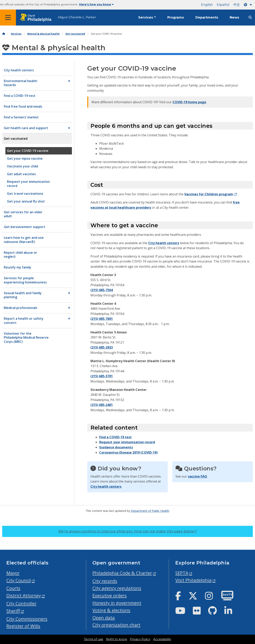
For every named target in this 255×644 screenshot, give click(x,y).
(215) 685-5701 (102, 376)
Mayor (13, 573)
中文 (237, 5)
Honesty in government (117, 603)
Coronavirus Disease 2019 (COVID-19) (128, 452)
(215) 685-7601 (102, 319)
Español (223, 5)
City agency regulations (117, 588)
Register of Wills (23, 626)
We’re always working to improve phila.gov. (128, 531)
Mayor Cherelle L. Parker (77, 17)
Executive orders (110, 595)
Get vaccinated (75, 34)
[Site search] (250, 17)
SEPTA (182, 573)
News (234, 17)
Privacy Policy (140, 639)
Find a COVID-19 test (115, 437)
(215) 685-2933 (102, 347)
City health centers (164, 243)
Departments (207, 17)
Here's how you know (96, 4)
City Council (19, 580)
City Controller (21, 603)
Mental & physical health (43, 34)
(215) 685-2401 (102, 405)
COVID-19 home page (189, 102)
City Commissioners (27, 619)
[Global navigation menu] (8, 18)
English (207, 5)
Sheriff (13, 611)
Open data (104, 618)
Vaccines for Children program (209, 194)
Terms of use (94, 639)
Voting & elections (111, 610)
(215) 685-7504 (102, 290)
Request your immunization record (127, 442)
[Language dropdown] (249, 5)
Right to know (117, 639)
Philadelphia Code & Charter (122, 573)
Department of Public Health (150, 511)
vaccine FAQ (197, 476)
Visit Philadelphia (193, 580)
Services (146, 17)
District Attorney (24, 595)
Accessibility (162, 639)
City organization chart (116, 625)
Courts (13, 588)
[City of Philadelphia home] (37, 18)
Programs (176, 17)
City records (105, 581)
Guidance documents (116, 447)
